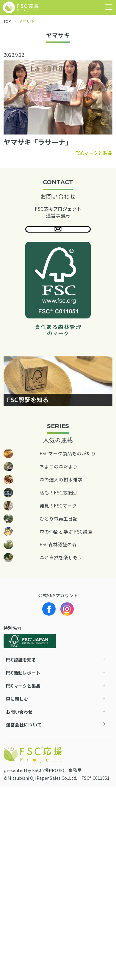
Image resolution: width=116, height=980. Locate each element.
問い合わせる (58, 233)
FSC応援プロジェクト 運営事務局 (58, 212)
